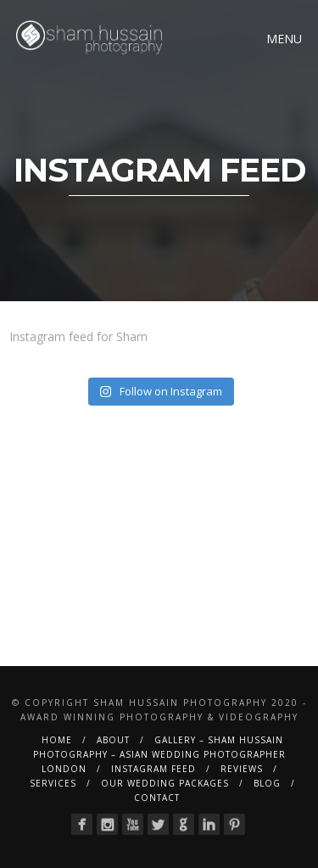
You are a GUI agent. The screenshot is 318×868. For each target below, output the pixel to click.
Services (53, 783)
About (113, 740)
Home (57, 740)
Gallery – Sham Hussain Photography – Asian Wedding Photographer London (159, 754)
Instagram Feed (153, 769)
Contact (157, 798)
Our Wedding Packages (165, 783)
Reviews (242, 769)
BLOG (267, 783)
